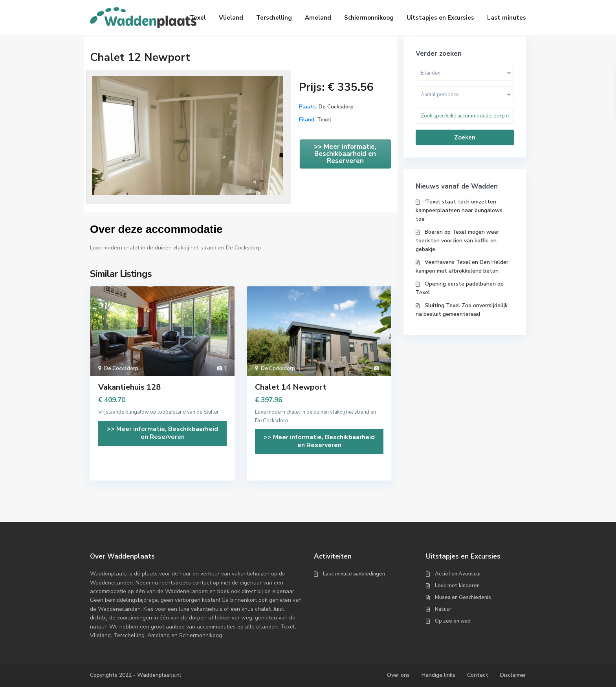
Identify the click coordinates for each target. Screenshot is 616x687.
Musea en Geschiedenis (463, 597)
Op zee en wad (453, 621)
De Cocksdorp (336, 107)
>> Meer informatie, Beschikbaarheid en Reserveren (345, 154)
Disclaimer (513, 675)
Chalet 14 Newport (291, 387)
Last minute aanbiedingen (354, 574)
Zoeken (465, 137)
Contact (478, 675)
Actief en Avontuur (458, 574)
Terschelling (274, 18)
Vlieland (231, 18)
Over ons (398, 675)
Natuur (443, 609)
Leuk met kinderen (457, 586)
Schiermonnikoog (369, 18)
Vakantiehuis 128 (129, 387)
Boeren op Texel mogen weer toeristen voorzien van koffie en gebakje (457, 241)
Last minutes (507, 18)
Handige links (438, 675)
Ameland (318, 18)
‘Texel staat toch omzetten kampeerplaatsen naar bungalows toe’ (459, 210)
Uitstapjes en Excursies (440, 18)
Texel (198, 18)
